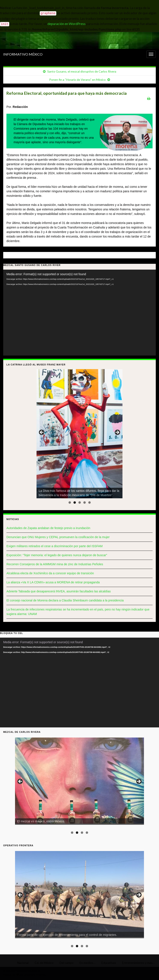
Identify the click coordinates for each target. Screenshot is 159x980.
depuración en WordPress (67, 24)
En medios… (87, 963)
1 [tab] (70, 502)
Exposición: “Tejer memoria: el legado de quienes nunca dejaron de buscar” (57, 555)
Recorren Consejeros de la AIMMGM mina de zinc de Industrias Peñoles (55, 564)
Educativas (109, 963)
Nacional (23, 963)
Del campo (67, 963)
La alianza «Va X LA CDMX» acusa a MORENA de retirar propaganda (53, 582)
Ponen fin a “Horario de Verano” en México (77, 80)
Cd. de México (44, 963)
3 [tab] (80, 502)
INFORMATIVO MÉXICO (23, 54)
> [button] (117, 433)
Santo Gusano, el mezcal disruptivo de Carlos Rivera (82, 71)
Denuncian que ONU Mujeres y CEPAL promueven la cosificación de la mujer (58, 537)
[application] (79, 313)
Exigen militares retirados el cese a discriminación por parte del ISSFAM (54, 546)
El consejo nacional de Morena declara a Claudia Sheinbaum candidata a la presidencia (65, 600)
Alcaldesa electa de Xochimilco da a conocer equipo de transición (50, 573)
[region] (79, 434)
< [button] (42, 433)
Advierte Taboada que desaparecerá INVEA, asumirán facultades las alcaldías (59, 591)
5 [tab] (89, 502)
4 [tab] (85, 502)
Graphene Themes (35, 975)
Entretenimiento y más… (138, 963)
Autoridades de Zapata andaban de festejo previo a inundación (48, 528)
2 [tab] (75, 502)
